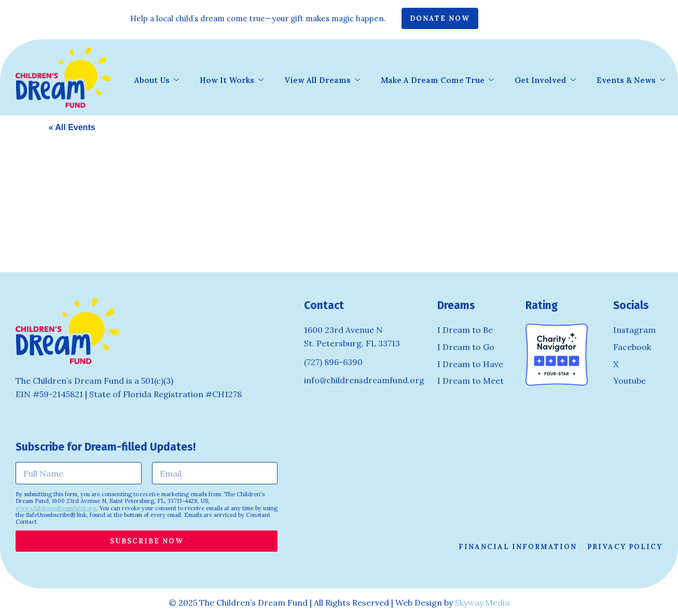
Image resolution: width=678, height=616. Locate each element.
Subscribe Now (147, 541)
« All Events (72, 127)
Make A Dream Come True (437, 81)
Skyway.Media (482, 603)
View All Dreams (322, 81)
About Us (157, 81)
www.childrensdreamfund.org (56, 508)
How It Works (232, 81)
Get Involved (545, 81)
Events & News (631, 81)
